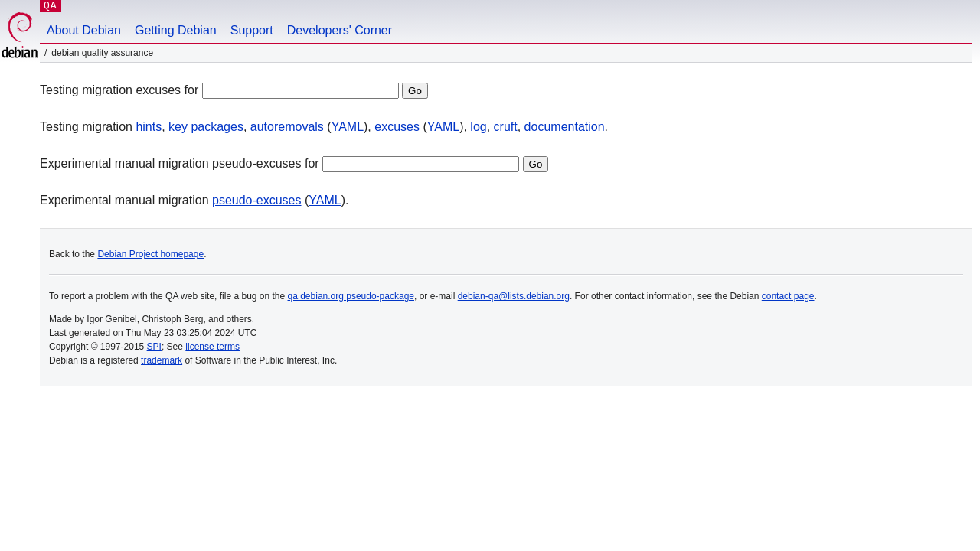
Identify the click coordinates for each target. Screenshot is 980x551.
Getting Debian (176, 30)
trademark (162, 360)
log (478, 127)
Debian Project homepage (150, 254)
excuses (397, 127)
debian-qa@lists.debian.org (514, 296)
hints (149, 127)
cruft (506, 127)
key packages (206, 127)
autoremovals (287, 127)
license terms (212, 347)
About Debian (84, 30)
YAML (348, 127)
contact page (788, 296)
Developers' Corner (340, 30)
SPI (154, 347)
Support (252, 30)
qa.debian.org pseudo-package (351, 296)
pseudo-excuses (257, 200)
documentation (565, 127)
